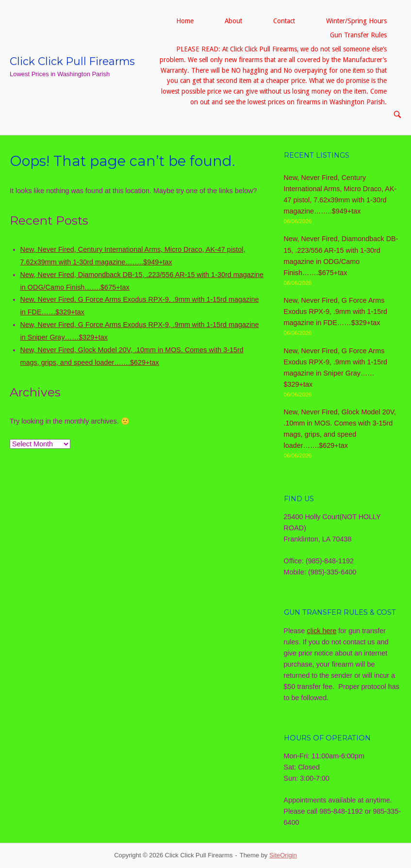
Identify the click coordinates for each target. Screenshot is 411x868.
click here (322, 631)
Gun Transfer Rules (358, 35)
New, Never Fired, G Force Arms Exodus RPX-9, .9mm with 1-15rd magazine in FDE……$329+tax (336, 311)
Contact (284, 21)
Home (185, 21)
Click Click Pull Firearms (72, 61)
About (233, 21)
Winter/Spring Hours (356, 21)
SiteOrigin (283, 855)
